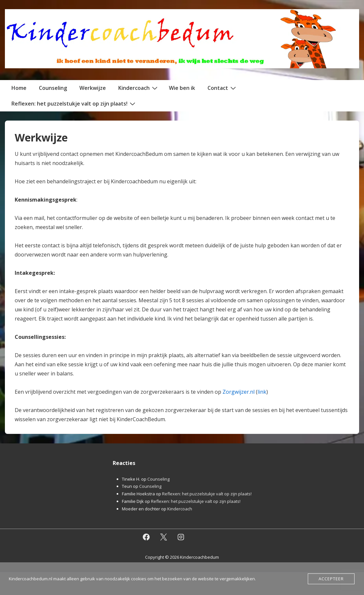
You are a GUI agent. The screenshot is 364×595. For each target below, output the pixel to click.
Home (19, 88)
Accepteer (331, 579)
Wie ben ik (182, 88)
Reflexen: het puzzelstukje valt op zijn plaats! (74, 103)
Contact (223, 88)
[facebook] (146, 537)
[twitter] (164, 537)
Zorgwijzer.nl (239, 392)
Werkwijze (93, 88)
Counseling (53, 88)
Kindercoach (139, 88)
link (262, 392)
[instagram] (181, 537)
